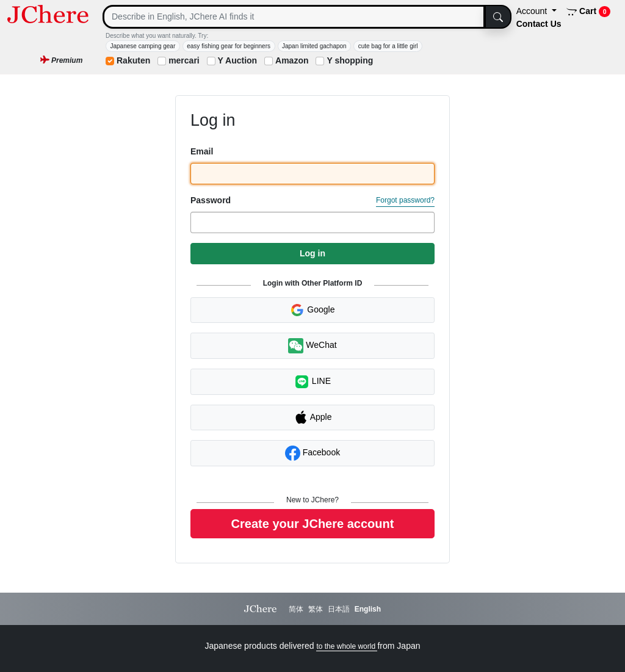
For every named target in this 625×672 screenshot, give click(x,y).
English (368, 609)
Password (211, 200)
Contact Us (539, 24)
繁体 (316, 609)
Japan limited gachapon (314, 46)
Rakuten (133, 60)
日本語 (339, 609)
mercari (184, 60)
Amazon (292, 60)
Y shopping (350, 60)
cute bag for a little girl (388, 46)
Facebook (312, 453)
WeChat (312, 346)
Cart (589, 12)
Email (202, 151)
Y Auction (238, 60)
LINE (312, 382)
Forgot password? (405, 200)
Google (312, 310)
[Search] (294, 17)
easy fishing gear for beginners (229, 46)
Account (533, 11)
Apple (313, 417)
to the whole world (347, 646)
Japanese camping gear (143, 46)
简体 (296, 609)
